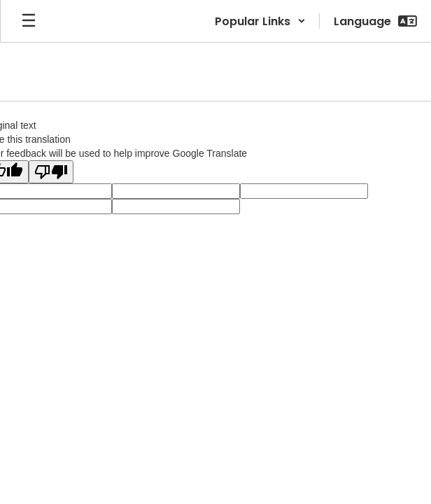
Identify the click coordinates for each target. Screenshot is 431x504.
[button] (260, 21)
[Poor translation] (51, 172)
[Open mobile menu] (29, 21)
